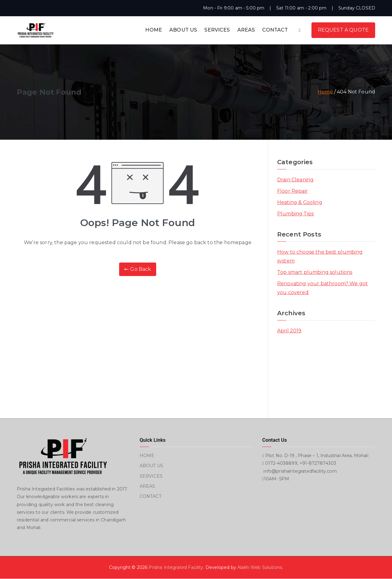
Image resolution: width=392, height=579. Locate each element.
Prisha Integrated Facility (176, 567)
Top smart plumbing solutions (315, 272)
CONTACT (275, 30)
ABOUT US (183, 30)
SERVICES (217, 30)
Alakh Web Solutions (260, 567)
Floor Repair (292, 191)
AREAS (246, 30)
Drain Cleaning (295, 180)
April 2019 (289, 331)
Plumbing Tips (295, 214)
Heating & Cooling (300, 202)
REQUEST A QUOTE (343, 30)
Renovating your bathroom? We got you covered (322, 288)
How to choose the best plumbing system (320, 256)
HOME (154, 30)
